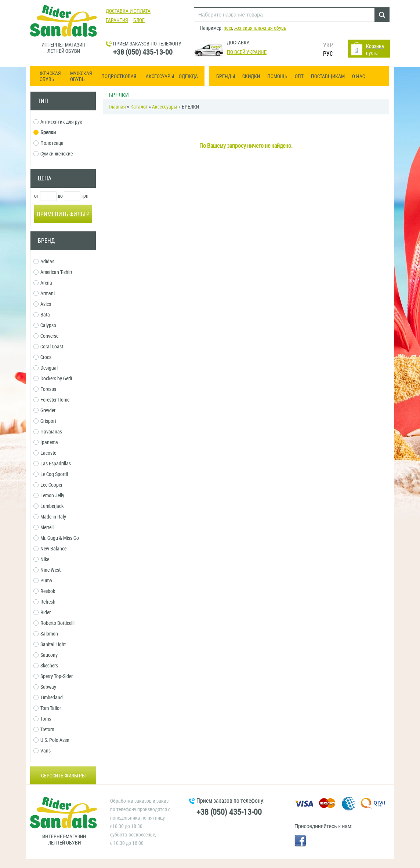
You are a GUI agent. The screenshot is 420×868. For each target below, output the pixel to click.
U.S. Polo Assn (51, 740)
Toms (42, 719)
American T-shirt (53, 272)
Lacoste (45, 453)
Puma (43, 581)
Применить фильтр (63, 214)
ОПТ (299, 76)
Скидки (251, 76)
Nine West (47, 570)
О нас (359, 76)
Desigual (46, 368)
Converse (46, 336)
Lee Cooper (48, 485)
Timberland (48, 698)
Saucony (46, 655)
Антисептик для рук (58, 122)
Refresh (44, 602)
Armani (44, 294)
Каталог (139, 107)
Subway (45, 687)
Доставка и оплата (128, 11)
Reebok (44, 591)
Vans (42, 751)
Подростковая (119, 77)
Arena (43, 283)
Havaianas (48, 432)
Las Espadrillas (52, 464)
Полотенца (48, 143)
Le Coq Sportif (51, 474)
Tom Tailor (47, 708)
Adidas (44, 262)
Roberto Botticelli (54, 623)
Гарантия (117, 20)
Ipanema (46, 442)
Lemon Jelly (49, 496)
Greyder (44, 411)
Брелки (45, 133)
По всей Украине (247, 52)
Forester (45, 389)
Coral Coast (48, 347)
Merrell (44, 528)
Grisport (45, 421)
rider (228, 28)
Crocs (42, 357)
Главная (117, 107)
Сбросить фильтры (63, 776)
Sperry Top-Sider (53, 676)
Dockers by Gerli (53, 379)
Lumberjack (48, 506)
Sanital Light (50, 644)
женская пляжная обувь (260, 28)
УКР (328, 45)
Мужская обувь (81, 77)
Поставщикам (328, 76)
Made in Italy (50, 517)
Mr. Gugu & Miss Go (56, 538)
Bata (42, 315)
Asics (42, 304)
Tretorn (44, 730)
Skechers (46, 666)
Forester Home (51, 400)
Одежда (188, 77)
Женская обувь (50, 77)
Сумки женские (53, 154)
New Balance (50, 549)
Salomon (46, 634)
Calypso (45, 325)
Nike (41, 559)
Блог (139, 20)
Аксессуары (160, 77)
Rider (42, 613)
